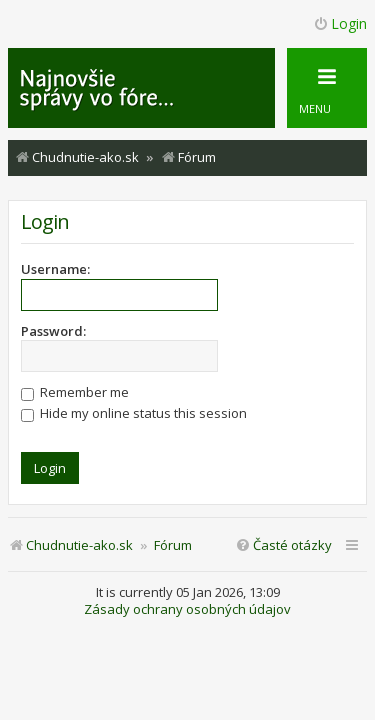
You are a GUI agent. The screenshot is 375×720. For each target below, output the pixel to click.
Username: (55, 269)
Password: (53, 331)
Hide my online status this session (134, 413)
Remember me (75, 392)
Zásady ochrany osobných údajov (187, 609)
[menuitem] (283, 545)
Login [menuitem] (340, 23)
